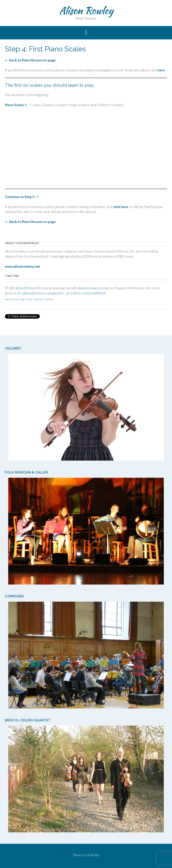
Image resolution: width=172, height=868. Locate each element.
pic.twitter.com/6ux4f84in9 (86, 295)
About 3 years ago (15, 301)
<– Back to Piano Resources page (30, 60)
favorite (49, 301)
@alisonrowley (89, 290)
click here (121, 207)
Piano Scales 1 (16, 105)
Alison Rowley (86, 10)
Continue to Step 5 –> (22, 197)
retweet (38, 301)
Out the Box (92, 855)
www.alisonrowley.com (22, 266)
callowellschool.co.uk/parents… (43, 295)
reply (29, 301)
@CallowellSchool (23, 290)
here (161, 70)
